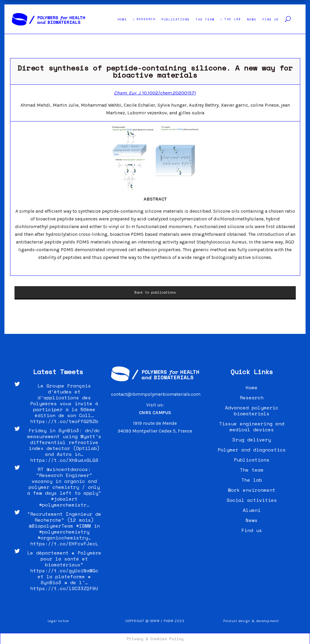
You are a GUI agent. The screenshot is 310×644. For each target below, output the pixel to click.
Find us (252, 530)
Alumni (252, 510)
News (252, 520)
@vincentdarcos (67, 469)
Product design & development (252, 621)
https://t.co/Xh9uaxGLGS (64, 460)
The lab (252, 480)
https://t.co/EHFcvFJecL (64, 544)
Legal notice (58, 621)
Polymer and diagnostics (252, 450)
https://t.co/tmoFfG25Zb (64, 421)
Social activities (252, 500)
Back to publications (155, 292)
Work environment (252, 490)
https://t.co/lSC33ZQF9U (64, 588)
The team (252, 470)
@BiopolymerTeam (51, 526)
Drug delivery (252, 440)
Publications (252, 460)
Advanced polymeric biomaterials (252, 411)
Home (252, 387)
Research (252, 398)
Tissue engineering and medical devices (252, 427)
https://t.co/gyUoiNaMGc (64, 571)
